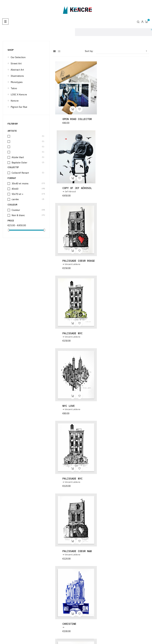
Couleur (26, 210)
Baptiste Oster (26, 163)
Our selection (18, 57)
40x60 (26, 189)
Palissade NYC (122, 192)
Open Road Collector (77, 119)
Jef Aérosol (120, 122)
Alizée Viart (26, 157)
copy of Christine (76, 409)
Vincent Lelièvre (73, 195)
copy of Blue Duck (125, 482)
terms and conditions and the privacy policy (90, 580)
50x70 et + (26, 194)
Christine (119, 337)
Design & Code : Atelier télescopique (126, 624)
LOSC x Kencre (19, 94)
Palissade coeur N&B (77, 337)
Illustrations (17, 76)
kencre (81, 9)
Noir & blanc (26, 215)
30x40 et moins (26, 183)
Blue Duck (69, 482)
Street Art (16, 63)
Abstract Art (17, 70)
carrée (26, 199)
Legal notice (121, 629)
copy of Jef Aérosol (127, 119)
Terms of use (121, 633)
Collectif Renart (26, 173)
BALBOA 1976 (121, 409)
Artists (118, 637)
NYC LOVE (69, 264)
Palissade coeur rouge (79, 192)
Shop (11, 50)
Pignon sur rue (19, 107)
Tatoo (14, 88)
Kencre (15, 101)
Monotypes (17, 82)
